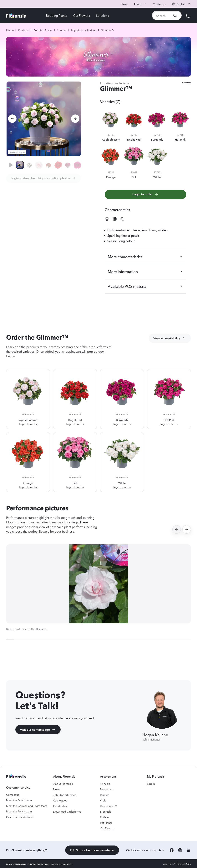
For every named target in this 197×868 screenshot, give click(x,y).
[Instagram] (180, 850)
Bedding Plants (56, 15)
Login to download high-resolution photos (43, 178)
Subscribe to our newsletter (92, 850)
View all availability (170, 338)
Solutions (102, 15)
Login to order (146, 194)
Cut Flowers (81, 15)
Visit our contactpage (38, 730)
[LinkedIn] (189, 850)
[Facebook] (172, 850)
